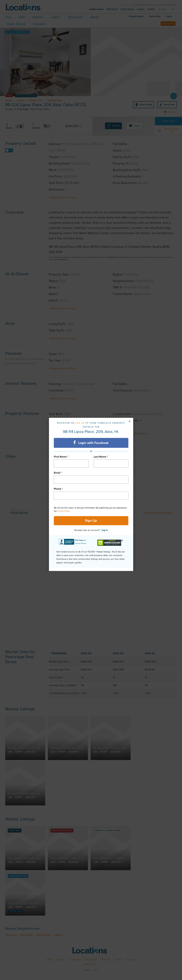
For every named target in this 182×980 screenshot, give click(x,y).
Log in (80, 423)
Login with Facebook (91, 443)
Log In (105, 530)
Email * (58, 473)
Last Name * (101, 457)
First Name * (61, 457)
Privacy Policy (63, 511)
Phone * (58, 489)
